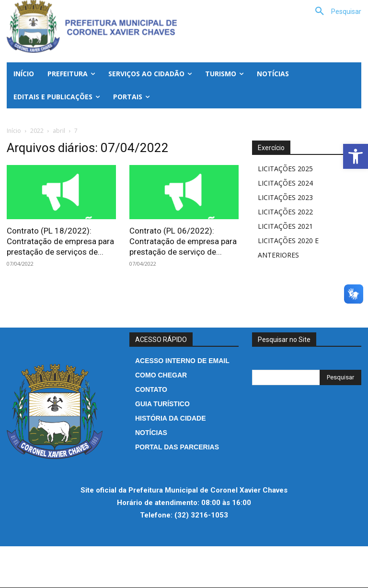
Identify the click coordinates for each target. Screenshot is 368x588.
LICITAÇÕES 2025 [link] (285, 169)
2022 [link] (37, 131)
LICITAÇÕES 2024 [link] (285, 183)
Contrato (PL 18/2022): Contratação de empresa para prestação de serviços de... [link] (60, 241)
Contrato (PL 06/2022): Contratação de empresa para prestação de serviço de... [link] (183, 241)
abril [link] (59, 131)
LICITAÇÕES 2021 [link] (285, 226)
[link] (356, 156)
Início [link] (14, 131)
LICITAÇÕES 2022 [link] (285, 212)
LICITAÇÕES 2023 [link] (285, 197)
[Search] (340, 377)
